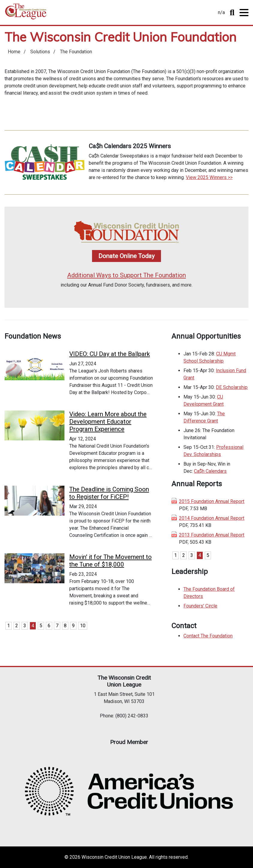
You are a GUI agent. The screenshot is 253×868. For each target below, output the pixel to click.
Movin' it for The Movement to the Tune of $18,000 (110, 561)
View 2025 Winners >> (209, 177)
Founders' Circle (200, 606)
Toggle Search (232, 13)
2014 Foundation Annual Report (212, 518)
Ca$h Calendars (210, 471)
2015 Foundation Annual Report (212, 501)
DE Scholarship (232, 387)
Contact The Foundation (208, 636)
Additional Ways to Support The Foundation (126, 275)
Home (26, 14)
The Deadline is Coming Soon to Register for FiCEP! (109, 493)
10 (83, 626)
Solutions (40, 52)
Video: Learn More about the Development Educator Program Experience (108, 422)
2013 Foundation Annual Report (212, 535)
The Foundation (76, 52)
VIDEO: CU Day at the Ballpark (110, 354)
